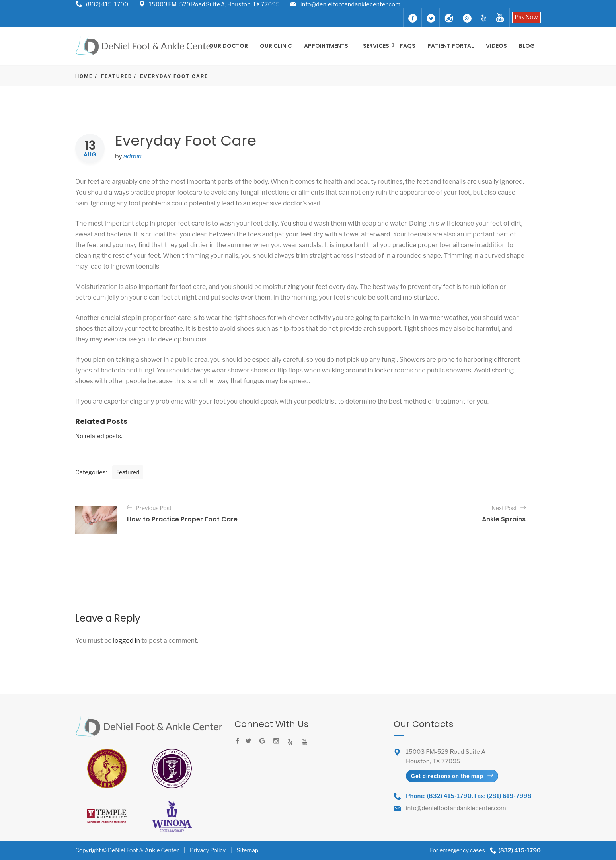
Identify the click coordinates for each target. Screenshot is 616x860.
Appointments (326, 46)
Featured (117, 76)
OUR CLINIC (276, 46)
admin (133, 156)
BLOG (527, 46)
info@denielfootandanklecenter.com (350, 4)
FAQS (408, 46)
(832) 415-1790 (107, 4)
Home (84, 76)
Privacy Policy (208, 850)
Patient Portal (451, 46)
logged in (127, 641)
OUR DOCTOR (228, 46)
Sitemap (248, 850)
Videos (496, 46)
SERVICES (377, 46)
